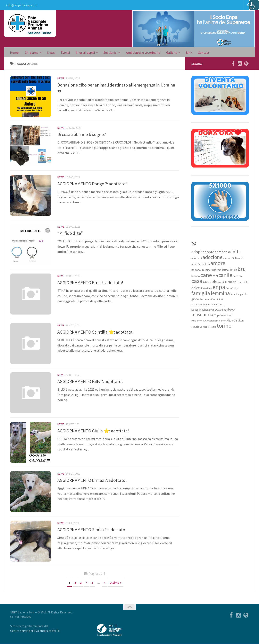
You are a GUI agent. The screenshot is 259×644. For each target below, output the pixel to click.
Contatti (202, 52)
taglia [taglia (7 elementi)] (213, 327)
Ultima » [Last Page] (116, 583)
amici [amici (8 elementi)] (241, 258)
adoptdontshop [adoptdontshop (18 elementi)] (215, 252)
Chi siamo (31, 52)
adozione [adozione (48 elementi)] (212, 257)
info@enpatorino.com (22, 5)
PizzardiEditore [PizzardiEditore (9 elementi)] (235, 321)
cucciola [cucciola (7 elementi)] (223, 282)
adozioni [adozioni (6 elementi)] (227, 258)
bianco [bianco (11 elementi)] (196, 276)
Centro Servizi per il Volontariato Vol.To (35, 631)
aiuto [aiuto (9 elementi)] (235, 258)
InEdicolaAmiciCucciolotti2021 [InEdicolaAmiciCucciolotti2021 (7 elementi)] (207, 305)
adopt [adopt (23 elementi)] (197, 252)
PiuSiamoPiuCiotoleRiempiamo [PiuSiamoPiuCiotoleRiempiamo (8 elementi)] (209, 321)
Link (187, 52)
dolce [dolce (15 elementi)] (196, 288)
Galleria (170, 52)
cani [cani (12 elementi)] (215, 276)
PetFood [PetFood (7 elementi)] (228, 316)
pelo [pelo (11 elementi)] (220, 315)
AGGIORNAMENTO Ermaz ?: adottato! (92, 480)
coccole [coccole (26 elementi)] (210, 282)
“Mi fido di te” (70, 233)
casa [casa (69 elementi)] (197, 281)
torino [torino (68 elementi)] (224, 326)
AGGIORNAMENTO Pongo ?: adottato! (92, 184)
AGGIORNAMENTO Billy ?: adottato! (90, 382)
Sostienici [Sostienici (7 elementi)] (205, 327)
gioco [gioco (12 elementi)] (195, 299)
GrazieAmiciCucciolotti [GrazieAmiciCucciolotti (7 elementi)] (212, 300)
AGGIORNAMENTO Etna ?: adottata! (90, 283)
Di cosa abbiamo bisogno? (82, 134)
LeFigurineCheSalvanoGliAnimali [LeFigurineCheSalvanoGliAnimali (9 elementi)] (210, 310)
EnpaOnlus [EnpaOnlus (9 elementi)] (232, 288)
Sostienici (109, 52)
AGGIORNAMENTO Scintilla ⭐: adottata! (96, 332)
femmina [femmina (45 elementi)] (220, 293)
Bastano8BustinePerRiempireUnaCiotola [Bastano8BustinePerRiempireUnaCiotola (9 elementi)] (214, 270)
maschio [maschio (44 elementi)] (200, 315)
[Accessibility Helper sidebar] (254, 5)
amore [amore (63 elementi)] (218, 263)
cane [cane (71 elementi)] (206, 275)
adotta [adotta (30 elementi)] (234, 252)
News (51, 52)
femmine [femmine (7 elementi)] (235, 294)
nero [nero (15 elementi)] (213, 315)
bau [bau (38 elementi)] (242, 269)
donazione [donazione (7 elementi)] (206, 288)
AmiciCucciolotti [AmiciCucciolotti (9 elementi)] (201, 264)
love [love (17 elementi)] (231, 309)
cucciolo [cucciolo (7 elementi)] (244, 282)
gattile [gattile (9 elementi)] (243, 294)
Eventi (65, 52)
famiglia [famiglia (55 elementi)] (201, 293)
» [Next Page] (105, 583)
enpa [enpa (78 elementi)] (219, 287)
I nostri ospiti (84, 52)
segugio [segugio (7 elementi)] (195, 327)
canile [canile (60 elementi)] (225, 275)
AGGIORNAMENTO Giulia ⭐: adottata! (93, 431)
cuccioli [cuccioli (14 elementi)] (233, 282)
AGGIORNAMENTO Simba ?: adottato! (92, 530)
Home (14, 52)
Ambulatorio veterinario (142, 52)
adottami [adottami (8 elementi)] (197, 258)
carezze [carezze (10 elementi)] (238, 276)
